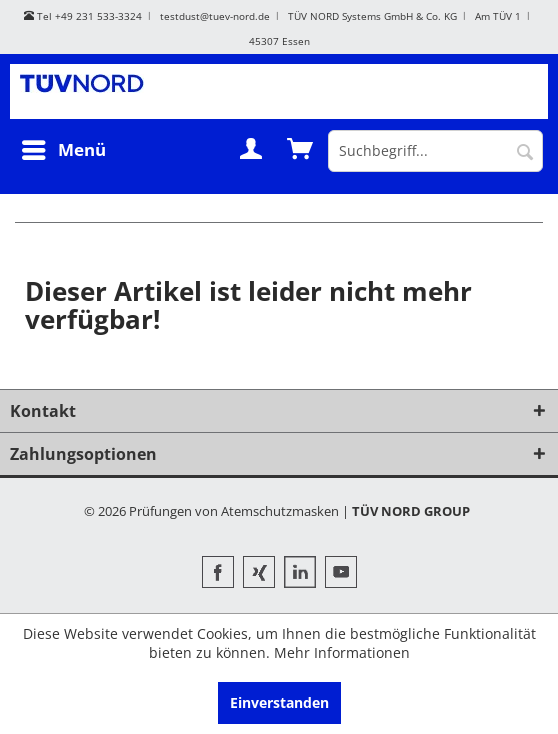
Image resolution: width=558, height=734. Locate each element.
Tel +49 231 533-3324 (83, 16)
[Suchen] (525, 151)
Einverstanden (279, 702)
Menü (64, 149)
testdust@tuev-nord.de (215, 16)
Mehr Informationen (342, 652)
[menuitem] (63, 150)
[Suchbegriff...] (435, 151)
